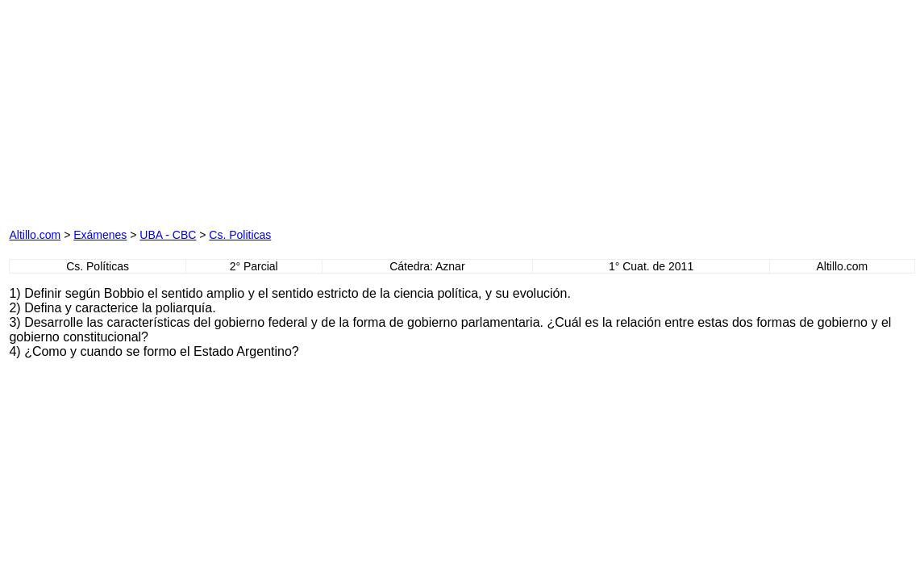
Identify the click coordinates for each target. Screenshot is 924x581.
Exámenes (100, 235)
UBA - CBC (168, 235)
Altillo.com (35, 235)
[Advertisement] (193, 110)
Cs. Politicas (240, 235)
